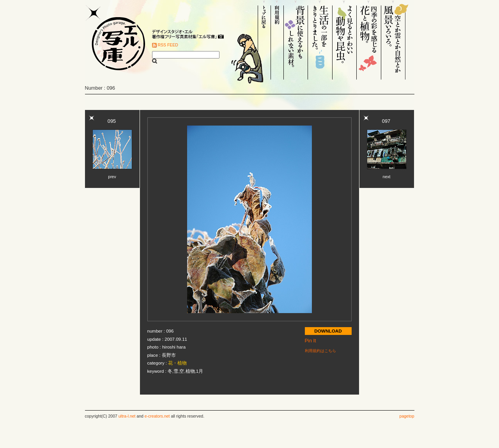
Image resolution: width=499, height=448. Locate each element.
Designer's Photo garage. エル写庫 (116, 40)
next (387, 177)
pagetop (407, 416)
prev (112, 177)
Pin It (311, 341)
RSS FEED (168, 45)
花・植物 (177, 363)
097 (386, 121)
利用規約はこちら (320, 351)
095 (112, 121)
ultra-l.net (127, 416)
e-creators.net (157, 416)
